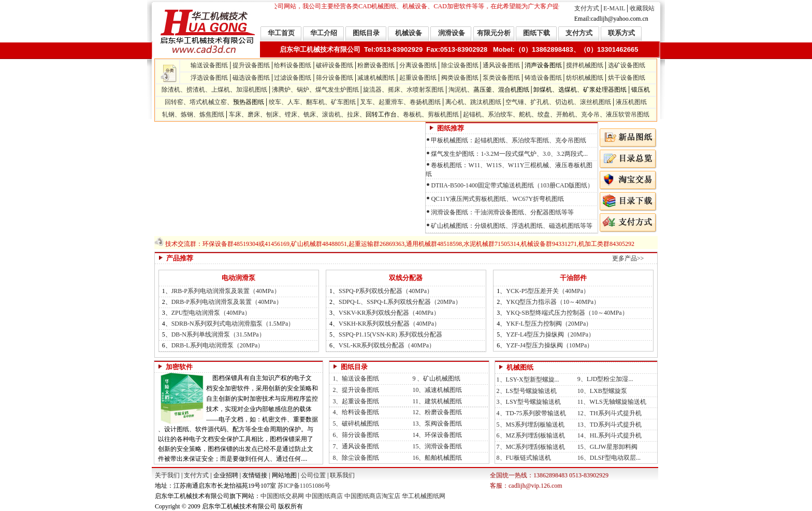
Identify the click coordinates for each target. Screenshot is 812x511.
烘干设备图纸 (627, 78)
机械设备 (409, 33)
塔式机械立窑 (208, 102)
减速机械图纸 (376, 78)
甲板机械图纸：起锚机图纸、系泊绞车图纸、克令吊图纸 (509, 140)
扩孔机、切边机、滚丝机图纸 (571, 102)
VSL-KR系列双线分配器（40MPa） (387, 345)
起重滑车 (391, 102)
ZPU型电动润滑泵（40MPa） (211, 313)
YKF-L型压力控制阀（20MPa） (549, 324)
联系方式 (621, 33)
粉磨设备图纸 (376, 65)
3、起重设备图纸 (354, 401)
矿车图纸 (343, 102)
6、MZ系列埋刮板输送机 (530, 435)
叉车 (366, 102)
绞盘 (544, 114)
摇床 (394, 90)
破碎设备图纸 (335, 65)
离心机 (455, 102)
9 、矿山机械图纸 (435, 378)
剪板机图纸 (443, 114)
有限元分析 (494, 33)
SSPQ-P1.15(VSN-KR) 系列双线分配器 (390, 334)
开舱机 (565, 114)
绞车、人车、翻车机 (297, 102)
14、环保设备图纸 (436, 435)
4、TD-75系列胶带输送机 (531, 413)
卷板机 (412, 114)
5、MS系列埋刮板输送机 (530, 425)
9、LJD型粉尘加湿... (605, 379)
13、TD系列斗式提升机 (610, 425)
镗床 (291, 114)
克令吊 (590, 114)
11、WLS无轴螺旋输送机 (611, 402)
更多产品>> (628, 258)
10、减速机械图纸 (436, 390)
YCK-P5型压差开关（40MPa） (548, 291)
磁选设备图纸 (251, 78)
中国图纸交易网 (282, 496)
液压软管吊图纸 (628, 114)
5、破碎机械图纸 (354, 424)
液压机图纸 (631, 102)
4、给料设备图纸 (354, 412)
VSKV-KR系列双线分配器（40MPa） (389, 313)
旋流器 (372, 90)
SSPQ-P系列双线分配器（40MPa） (386, 291)
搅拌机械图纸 (585, 65)
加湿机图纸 (252, 90)
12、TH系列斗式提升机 (610, 413)
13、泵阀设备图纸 (436, 424)
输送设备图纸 (209, 65)
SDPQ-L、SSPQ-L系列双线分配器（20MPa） (400, 302)
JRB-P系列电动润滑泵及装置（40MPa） (226, 291)
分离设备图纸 (418, 65)
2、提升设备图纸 (354, 390)
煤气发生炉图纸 (337, 90)
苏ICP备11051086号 (303, 486)
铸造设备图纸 (543, 78)
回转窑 (174, 102)
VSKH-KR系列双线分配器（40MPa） (389, 324)
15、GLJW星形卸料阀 (607, 447)
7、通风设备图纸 (354, 446)
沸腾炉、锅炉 (291, 90)
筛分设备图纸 (335, 78)
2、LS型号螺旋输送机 (526, 391)
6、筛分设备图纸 (354, 435)
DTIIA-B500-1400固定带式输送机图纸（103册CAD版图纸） (512, 185)
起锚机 (472, 114)
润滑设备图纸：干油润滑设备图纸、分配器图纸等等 (502, 212)
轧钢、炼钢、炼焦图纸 (193, 114)
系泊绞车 (500, 114)
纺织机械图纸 (585, 78)
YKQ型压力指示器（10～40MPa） (553, 302)
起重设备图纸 (418, 78)
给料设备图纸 (293, 65)
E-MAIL (614, 8)
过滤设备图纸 (293, 78)
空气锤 (515, 102)
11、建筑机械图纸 (436, 401)
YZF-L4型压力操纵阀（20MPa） (550, 334)
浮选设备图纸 (209, 78)
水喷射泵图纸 (425, 90)
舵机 (525, 114)
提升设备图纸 (251, 65)
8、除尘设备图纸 (354, 458)
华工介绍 (324, 33)
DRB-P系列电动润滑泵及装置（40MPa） (227, 302)
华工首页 (281, 33)
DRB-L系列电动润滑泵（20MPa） (218, 345)
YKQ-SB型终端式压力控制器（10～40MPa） (567, 313)
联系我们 (342, 475)
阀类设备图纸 (460, 78)
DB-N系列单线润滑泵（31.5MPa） (218, 334)
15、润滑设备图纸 (436, 446)
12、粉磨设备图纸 (436, 412)
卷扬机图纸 (425, 102)
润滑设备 (452, 33)
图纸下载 (536, 33)
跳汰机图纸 (486, 102)
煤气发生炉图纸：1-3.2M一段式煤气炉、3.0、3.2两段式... (509, 154)
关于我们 (167, 475)
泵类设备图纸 (501, 78)
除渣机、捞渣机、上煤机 (196, 90)
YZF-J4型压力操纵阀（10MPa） (549, 345)
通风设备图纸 (501, 65)
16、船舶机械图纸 (436, 458)
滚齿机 (331, 114)
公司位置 (313, 475)
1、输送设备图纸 (354, 378)
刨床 (272, 114)
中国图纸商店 (324, 496)
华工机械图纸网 (424, 496)
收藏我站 (642, 8)
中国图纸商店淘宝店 (372, 496)
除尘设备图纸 (460, 65)
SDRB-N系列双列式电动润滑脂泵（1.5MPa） (233, 324)
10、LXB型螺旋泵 (601, 391)
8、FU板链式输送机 (523, 458)
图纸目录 (366, 33)
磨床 (254, 114)
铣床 (310, 114)
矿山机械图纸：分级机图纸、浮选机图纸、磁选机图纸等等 (512, 226)
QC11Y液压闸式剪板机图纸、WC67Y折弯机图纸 (497, 199)
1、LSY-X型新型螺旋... (528, 379)
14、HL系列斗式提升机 (610, 435)
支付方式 (587, 8)
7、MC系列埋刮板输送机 (530, 447)
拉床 (353, 114)
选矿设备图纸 (627, 65)
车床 (235, 114)
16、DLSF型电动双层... (609, 458)
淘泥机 (458, 90)
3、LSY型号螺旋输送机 (528, 402)
